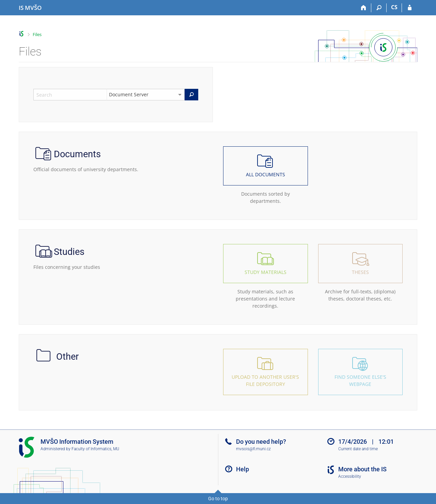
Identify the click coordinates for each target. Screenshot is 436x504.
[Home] (364, 8)
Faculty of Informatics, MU (95, 449)
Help (243, 469)
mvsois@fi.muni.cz (253, 449)
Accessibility (350, 476)
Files (37, 34)
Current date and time (358, 449)
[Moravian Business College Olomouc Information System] (30, 8)
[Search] (379, 8)
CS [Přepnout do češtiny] (394, 7)
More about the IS (362, 469)
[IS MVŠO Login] (410, 8)
